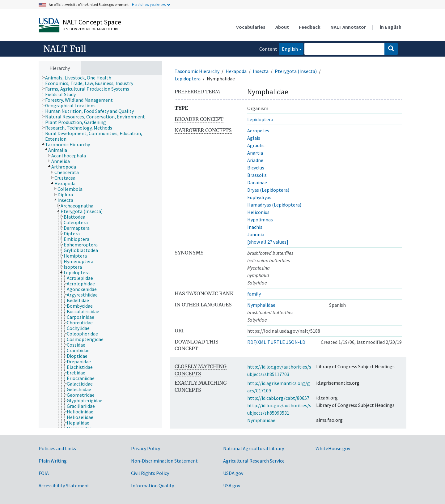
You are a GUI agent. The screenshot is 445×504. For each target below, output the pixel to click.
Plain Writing (53, 461)
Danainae (257, 182)
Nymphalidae (261, 305)
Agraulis (256, 145)
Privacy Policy (146, 448)
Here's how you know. (149, 4)
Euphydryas (259, 197)
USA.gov (232, 485)
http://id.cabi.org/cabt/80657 (278, 398)
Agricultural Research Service (254, 461)
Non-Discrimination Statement (164, 461)
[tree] (100, 252)
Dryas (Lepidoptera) (268, 190)
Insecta (261, 71)
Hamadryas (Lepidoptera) (274, 205)
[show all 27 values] (268, 242)
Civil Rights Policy (150, 473)
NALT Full (65, 49)
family (254, 294)
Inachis (255, 227)
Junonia (256, 234)
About (282, 27)
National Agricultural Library (254, 448)
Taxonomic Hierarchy (197, 71)
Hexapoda (236, 71)
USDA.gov (233, 473)
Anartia (255, 153)
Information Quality (153, 485)
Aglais (254, 138)
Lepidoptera (188, 79)
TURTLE (276, 342)
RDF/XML (257, 342)
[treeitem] (81, 78)
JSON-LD (296, 342)
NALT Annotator (348, 27)
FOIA (44, 473)
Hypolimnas (260, 220)
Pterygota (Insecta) (296, 71)
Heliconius (258, 212)
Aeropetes (258, 130)
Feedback (310, 27)
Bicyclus (256, 168)
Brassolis (257, 175)
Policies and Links (57, 448)
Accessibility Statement (64, 485)
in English (391, 27)
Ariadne (255, 160)
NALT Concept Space (92, 22)
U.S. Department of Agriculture (91, 29)
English (288, 48)
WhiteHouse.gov (333, 448)
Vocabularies (251, 27)
